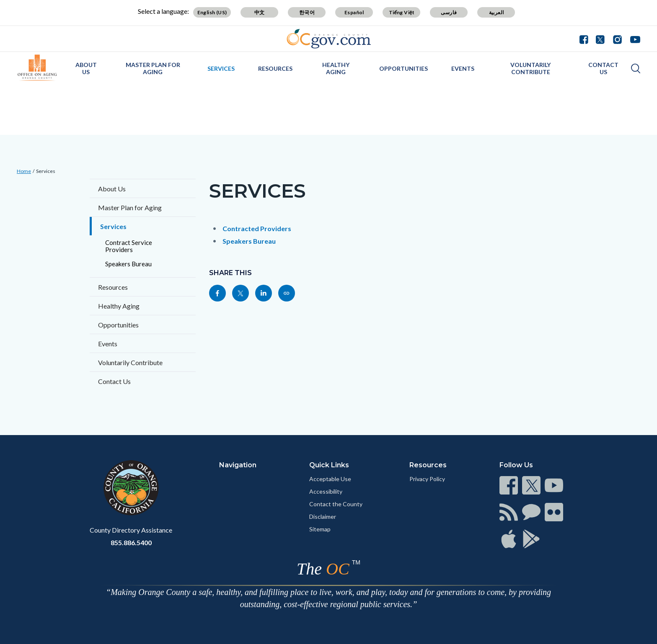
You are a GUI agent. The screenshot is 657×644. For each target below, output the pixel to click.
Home (24, 171)
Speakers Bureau (128, 264)
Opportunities (404, 68)
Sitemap (320, 529)
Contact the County (336, 504)
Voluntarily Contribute (530, 68)
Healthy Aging (336, 68)
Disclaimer (323, 516)
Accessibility (326, 491)
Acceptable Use (330, 479)
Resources (275, 68)
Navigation (238, 465)
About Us (86, 68)
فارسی (449, 12)
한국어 (307, 12)
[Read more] (329, 39)
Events (463, 68)
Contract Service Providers (129, 246)
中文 (260, 12)
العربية (497, 12)
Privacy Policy (427, 479)
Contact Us (603, 68)
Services (221, 68)
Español (354, 12)
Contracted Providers (257, 228)
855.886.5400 (131, 542)
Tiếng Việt (402, 12)
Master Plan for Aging (153, 68)
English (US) (212, 12)
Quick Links (329, 465)
